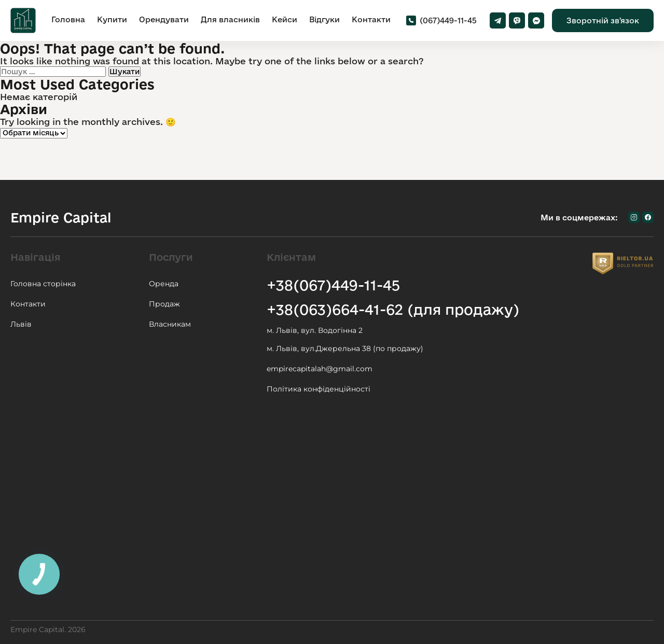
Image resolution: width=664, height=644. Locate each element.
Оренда (164, 284)
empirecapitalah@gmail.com (320, 369)
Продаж (164, 304)
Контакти (371, 19)
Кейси (285, 19)
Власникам (170, 324)
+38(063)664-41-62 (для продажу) (393, 309)
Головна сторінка (43, 284)
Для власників (230, 19)
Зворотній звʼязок (603, 20)
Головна (68, 19)
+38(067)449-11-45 (333, 285)
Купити (112, 19)
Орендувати (164, 19)
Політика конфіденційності (319, 389)
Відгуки (324, 19)
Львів (21, 324)
